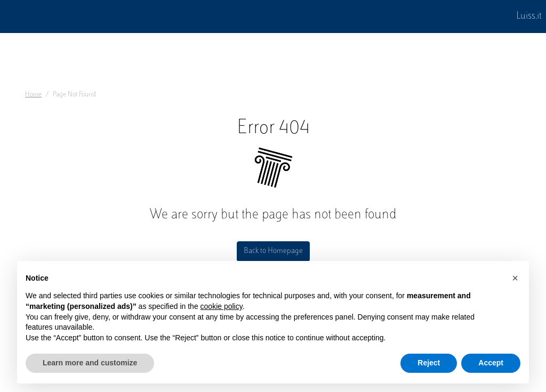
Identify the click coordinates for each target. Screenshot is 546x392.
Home (33, 95)
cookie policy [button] (222, 306)
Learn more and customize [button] (90, 363)
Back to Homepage (273, 251)
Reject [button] (429, 363)
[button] (515, 278)
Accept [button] (491, 363)
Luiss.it (529, 17)
